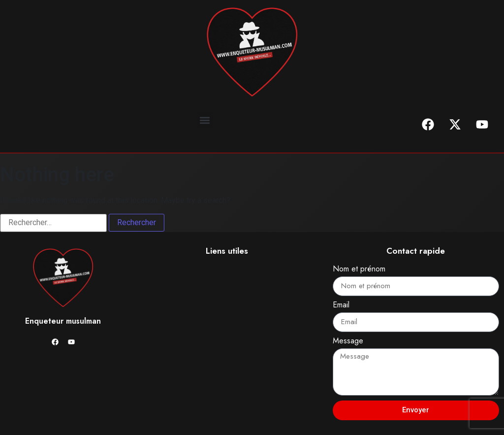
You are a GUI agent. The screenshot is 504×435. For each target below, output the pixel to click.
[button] (205, 120)
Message (348, 342)
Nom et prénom (359, 270)
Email (341, 306)
